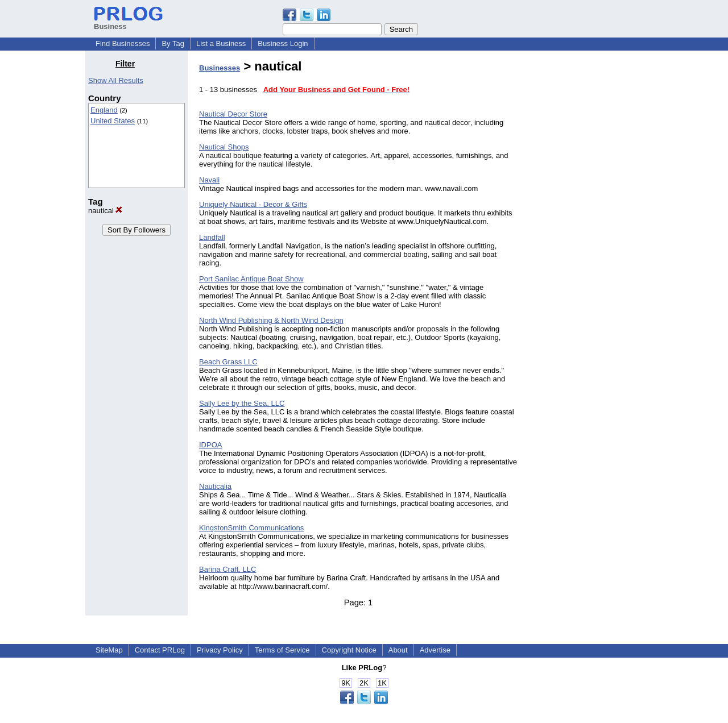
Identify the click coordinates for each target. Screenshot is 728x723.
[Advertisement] (585, 230)
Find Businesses (123, 43)
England (104, 110)
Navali (209, 180)
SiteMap (109, 650)
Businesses (220, 68)
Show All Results (116, 80)
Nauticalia (215, 486)
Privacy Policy (220, 650)
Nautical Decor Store (233, 114)
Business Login (283, 43)
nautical (105, 211)
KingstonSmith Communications (251, 528)
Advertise (435, 650)
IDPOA (210, 445)
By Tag (173, 43)
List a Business (221, 43)
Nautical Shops (224, 147)
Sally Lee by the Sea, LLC (242, 403)
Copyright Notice (349, 650)
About (398, 650)
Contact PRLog (160, 650)
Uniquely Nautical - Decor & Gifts (253, 204)
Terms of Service (282, 650)
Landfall (212, 237)
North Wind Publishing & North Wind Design (271, 320)
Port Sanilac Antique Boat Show (251, 279)
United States (113, 121)
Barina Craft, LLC (227, 569)
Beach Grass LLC (228, 362)
